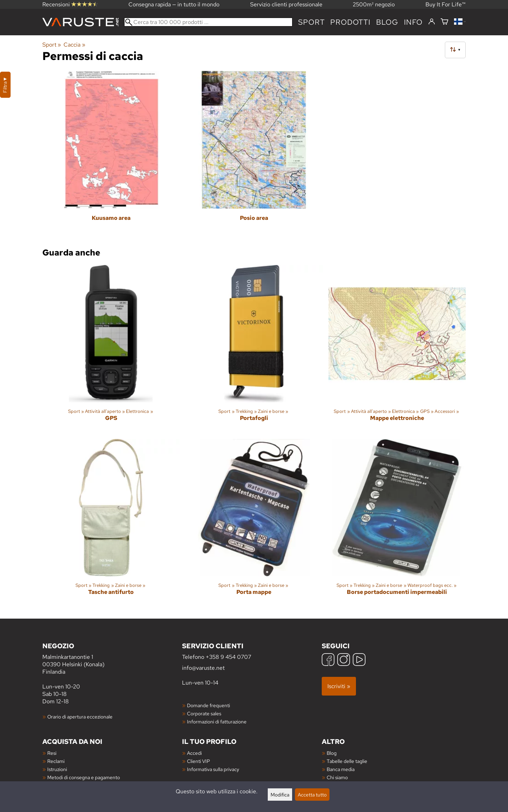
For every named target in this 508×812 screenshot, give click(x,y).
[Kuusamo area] (111, 155)
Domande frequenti (208, 705)
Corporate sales (204, 713)
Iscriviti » (339, 686)
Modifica (280, 795)
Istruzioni (57, 769)
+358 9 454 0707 (228, 657)
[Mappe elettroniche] (397, 349)
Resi (52, 753)
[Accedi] (432, 22)
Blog (332, 753)
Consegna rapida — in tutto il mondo (174, 4)
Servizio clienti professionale (286, 4)
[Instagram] (344, 660)
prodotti (350, 22)
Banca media (341, 769)
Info (413, 22)
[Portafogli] (254, 349)
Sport (311, 22)
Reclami (56, 761)
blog (387, 22)
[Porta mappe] (254, 523)
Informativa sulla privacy (213, 769)
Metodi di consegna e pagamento (84, 777)
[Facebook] (328, 660)
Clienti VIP (198, 761)
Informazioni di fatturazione (217, 721)
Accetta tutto (312, 795)
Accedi (194, 753)
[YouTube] (359, 660)
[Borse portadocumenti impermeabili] (397, 523)
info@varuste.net (203, 668)
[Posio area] (254, 155)
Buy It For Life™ (446, 4)
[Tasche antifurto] (111, 523)
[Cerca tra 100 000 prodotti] (208, 22)
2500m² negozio (374, 4)
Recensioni (70, 4)
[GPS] (111, 349)
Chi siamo (337, 777)
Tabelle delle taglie (347, 761)
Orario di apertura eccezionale (80, 717)
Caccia (74, 45)
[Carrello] (445, 22)
